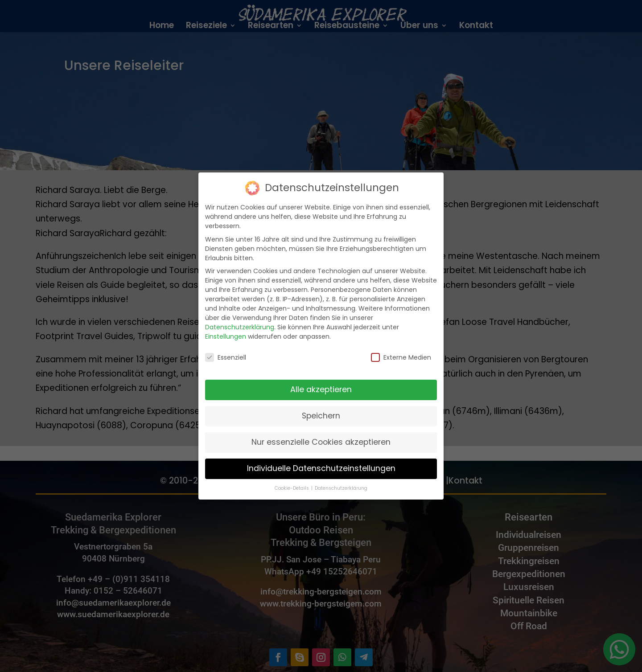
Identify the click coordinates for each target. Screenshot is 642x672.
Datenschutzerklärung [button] (341, 480)
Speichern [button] (321, 408)
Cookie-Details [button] (292, 480)
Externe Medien (401, 349)
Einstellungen (226, 328)
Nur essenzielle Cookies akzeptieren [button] (321, 434)
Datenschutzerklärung (240, 319)
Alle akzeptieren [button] (321, 381)
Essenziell (226, 349)
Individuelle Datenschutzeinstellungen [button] (321, 460)
